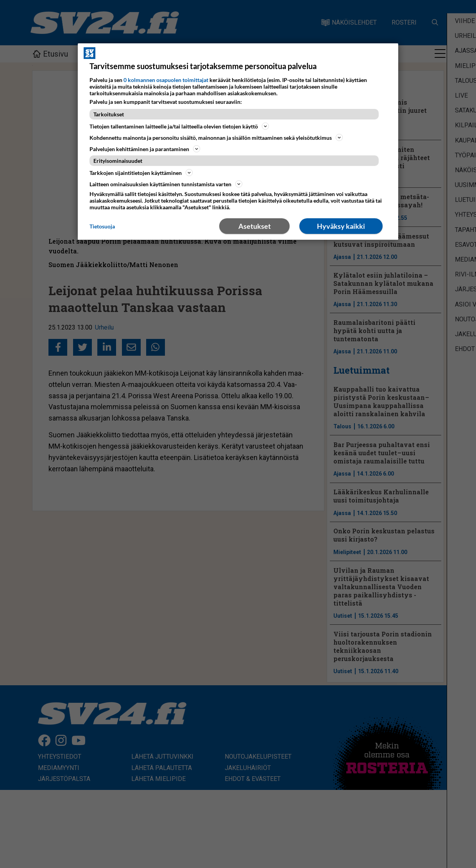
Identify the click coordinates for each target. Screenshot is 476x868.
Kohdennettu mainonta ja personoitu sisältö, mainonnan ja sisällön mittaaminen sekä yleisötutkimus (216, 137)
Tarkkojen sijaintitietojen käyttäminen (141, 173)
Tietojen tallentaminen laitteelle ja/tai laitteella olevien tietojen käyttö (179, 126)
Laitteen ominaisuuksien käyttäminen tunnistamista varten (166, 184)
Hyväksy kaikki (341, 226)
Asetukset (255, 226)
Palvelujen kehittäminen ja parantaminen (145, 149)
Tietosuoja (102, 226)
